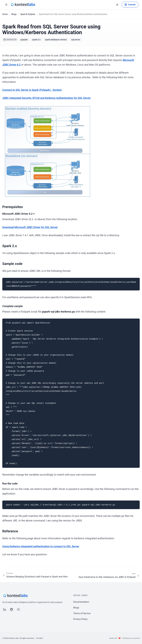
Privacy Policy (80, 619)
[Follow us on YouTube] (18, 609)
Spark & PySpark (28, 14)
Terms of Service (82, 613)
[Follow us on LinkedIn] (5, 609)
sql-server (76, 40)
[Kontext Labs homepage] (23, 5)
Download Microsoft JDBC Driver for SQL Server (30, 227)
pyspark (24, 40)
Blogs (14, 14)
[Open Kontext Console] (130, 5)
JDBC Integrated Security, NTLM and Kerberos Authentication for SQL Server (46, 98)
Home (5, 14)
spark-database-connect (56, 40)
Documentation (81, 602)
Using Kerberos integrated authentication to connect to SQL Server (41, 546)
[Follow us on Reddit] (12, 609)
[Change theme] (117, 5)
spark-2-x (36, 40)
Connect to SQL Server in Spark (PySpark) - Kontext (32, 90)
